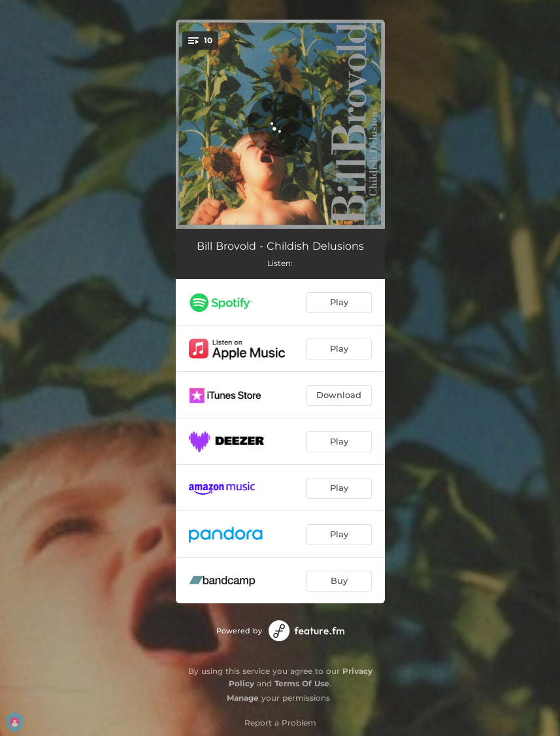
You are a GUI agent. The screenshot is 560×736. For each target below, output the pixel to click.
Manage (243, 698)
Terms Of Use (302, 683)
